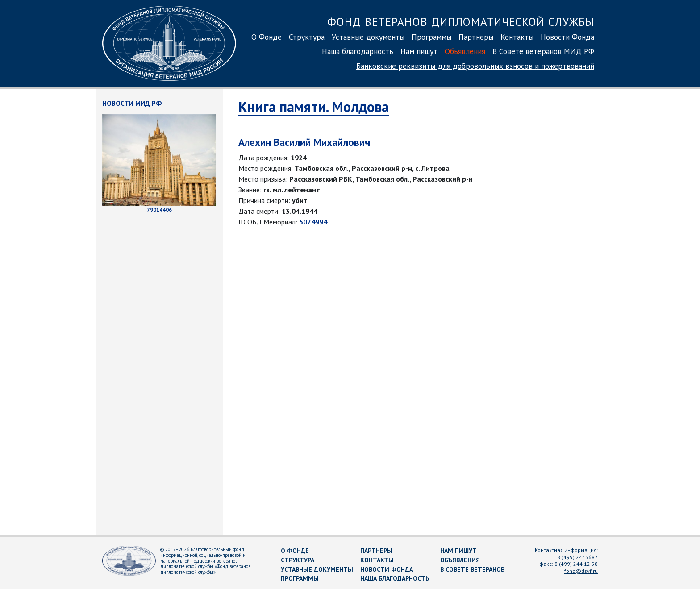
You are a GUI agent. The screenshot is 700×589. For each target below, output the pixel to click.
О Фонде (267, 37)
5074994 (313, 222)
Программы (431, 37)
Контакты (517, 37)
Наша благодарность (358, 51)
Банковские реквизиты (475, 66)
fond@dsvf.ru (581, 571)
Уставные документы (368, 37)
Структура (307, 37)
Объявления (465, 51)
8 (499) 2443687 (577, 557)
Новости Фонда (567, 37)
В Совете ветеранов (472, 569)
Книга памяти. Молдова (314, 107)
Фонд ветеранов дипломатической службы (461, 22)
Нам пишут (419, 51)
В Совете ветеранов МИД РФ (543, 51)
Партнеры (476, 37)
